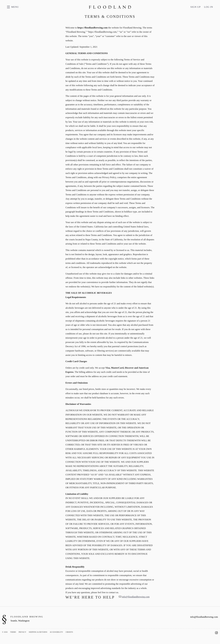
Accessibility (56, 632)
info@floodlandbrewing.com (136, 597)
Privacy (22, 632)
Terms (13, 632)
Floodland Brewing (110, 7)
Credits (69, 632)
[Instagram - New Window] (216, 633)
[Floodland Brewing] (4, 620)
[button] (13, 7)
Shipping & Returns (38, 632)
